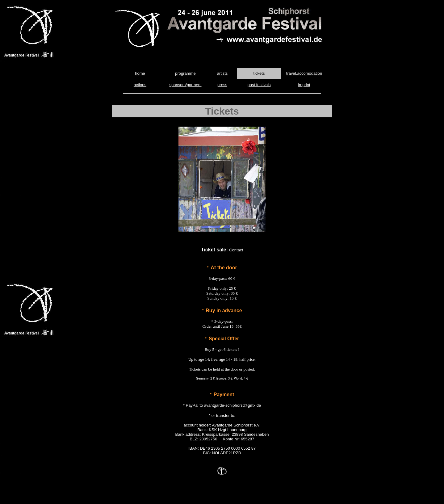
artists (222, 73)
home (140, 73)
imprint (304, 85)
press (222, 85)
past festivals (259, 85)
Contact (236, 250)
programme (185, 73)
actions (140, 85)
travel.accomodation (304, 73)
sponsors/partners (185, 85)
